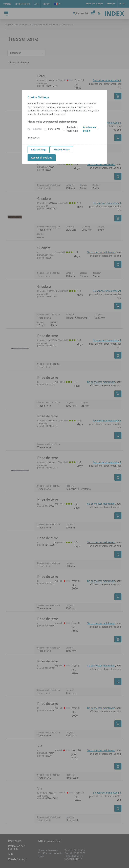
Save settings (39, 150)
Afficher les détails (91, 129)
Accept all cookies (42, 158)
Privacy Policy (62, 150)
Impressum (34, 138)
